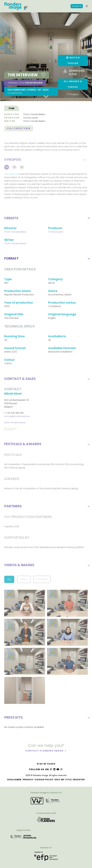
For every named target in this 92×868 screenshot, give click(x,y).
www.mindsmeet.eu (15, 423)
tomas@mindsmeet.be (17, 417)
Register (79, 780)
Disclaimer (14, 780)
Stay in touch (46, 764)
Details (9, 429)
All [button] (9, 580)
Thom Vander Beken (34, 115)
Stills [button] (24, 580)
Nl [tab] (22, 168)
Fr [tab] (14, 168)
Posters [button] (42, 580)
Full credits (19, 129)
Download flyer (74, 72)
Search (77, 6)
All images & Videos (73, 84)
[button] (87, 6)
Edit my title (63, 780)
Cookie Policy (44, 780)
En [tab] (7, 168)
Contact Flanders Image (45, 751)
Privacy (28, 780)
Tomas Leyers (31, 118)
